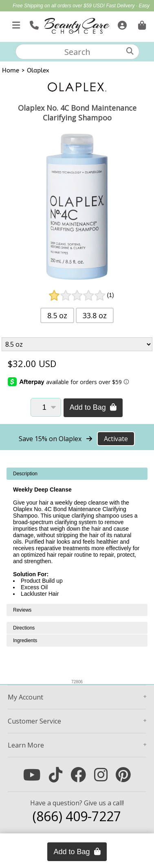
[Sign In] (121, 24)
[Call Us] (33, 24)
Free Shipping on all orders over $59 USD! (59, 6)
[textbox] (77, 52)
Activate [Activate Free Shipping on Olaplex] (116, 439)
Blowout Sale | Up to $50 (90, 15)
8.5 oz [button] (57, 315)
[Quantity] (46, 407)
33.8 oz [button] (95, 315)
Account (25, 697)
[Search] (130, 51)
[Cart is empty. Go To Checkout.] (141, 24)
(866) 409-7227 (77, 816)
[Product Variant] (77, 344)
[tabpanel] (77, 536)
